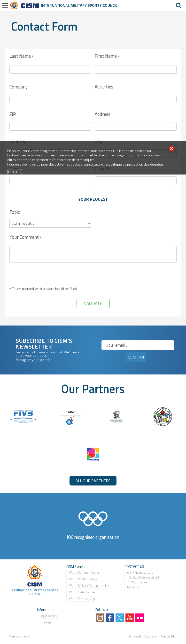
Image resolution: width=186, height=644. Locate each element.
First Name (107, 56)
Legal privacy (48, 616)
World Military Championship (88, 586)
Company (19, 87)
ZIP (13, 114)
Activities (104, 87)
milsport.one (21, 636)
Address (103, 114)
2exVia (149, 636)
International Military (64, 5)
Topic (15, 212)
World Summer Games (84, 572)
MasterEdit (168, 636)
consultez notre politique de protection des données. (124, 164)
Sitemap (45, 622)
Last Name (21, 56)
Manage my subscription (34, 360)
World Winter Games (83, 579)
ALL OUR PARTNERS (93, 481)
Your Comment (25, 237)
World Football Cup (82, 599)
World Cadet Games (82, 592)
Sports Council (103, 5)
